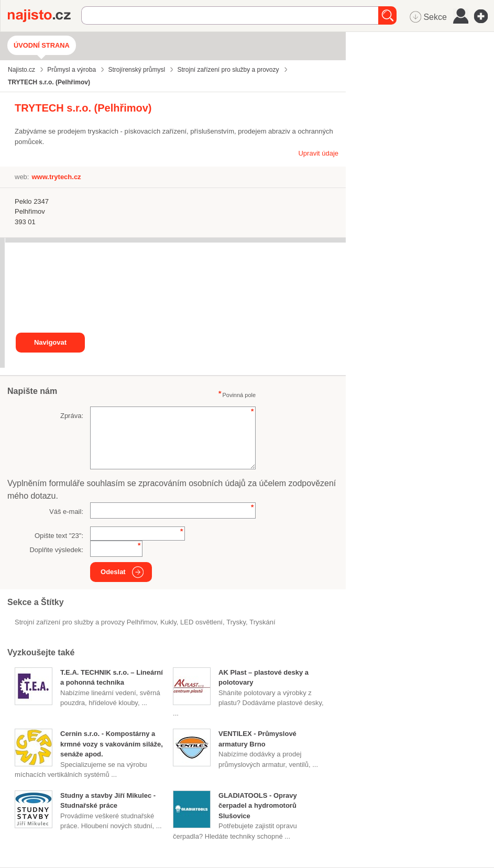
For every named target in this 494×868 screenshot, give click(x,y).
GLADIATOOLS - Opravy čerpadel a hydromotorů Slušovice (258, 806)
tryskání (262, 622)
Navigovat (50, 342)
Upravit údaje (318, 153)
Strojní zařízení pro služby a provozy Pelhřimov (86, 622)
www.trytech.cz (56, 177)
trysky (236, 622)
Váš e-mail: (66, 512)
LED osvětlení (201, 622)
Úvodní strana (42, 45)
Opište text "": (59, 536)
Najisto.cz (45, 16)
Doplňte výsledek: (56, 550)
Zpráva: (72, 416)
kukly (168, 622)
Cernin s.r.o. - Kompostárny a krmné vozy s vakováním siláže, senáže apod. (112, 744)
